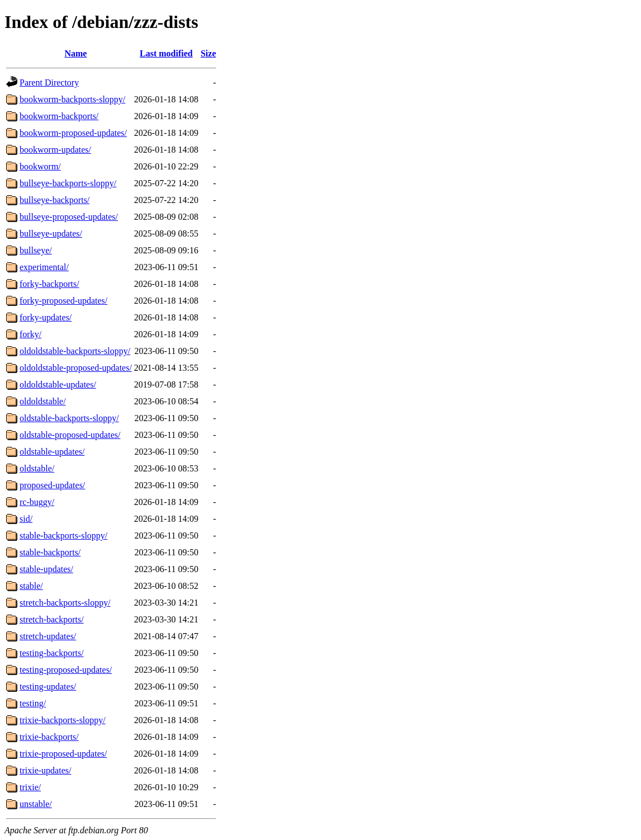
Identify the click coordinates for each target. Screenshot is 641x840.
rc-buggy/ (37, 502)
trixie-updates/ (45, 770)
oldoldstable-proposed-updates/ (76, 368)
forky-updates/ (46, 317)
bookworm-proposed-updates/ (73, 133)
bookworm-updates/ (55, 150)
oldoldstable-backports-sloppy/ (75, 351)
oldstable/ (37, 468)
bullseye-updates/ (51, 233)
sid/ (26, 519)
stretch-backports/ (52, 619)
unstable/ (36, 804)
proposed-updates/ (52, 485)
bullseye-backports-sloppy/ (68, 183)
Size (208, 53)
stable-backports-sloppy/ (63, 535)
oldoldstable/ (43, 401)
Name (75, 53)
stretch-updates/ (48, 636)
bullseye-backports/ (54, 200)
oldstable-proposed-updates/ (70, 435)
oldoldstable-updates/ (58, 384)
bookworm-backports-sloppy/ (72, 99)
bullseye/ (36, 250)
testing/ (33, 703)
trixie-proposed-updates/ (63, 754)
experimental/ (44, 267)
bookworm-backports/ (59, 116)
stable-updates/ (46, 569)
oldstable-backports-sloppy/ (69, 418)
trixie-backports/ (49, 737)
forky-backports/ (49, 284)
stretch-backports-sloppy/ (65, 603)
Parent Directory (49, 82)
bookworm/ (40, 166)
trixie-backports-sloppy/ (63, 720)
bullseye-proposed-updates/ (69, 217)
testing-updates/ (48, 686)
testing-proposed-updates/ (66, 670)
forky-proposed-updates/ (63, 301)
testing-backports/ (52, 653)
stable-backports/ (50, 552)
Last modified (166, 53)
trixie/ (30, 787)
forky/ (30, 334)
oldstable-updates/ (52, 452)
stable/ (31, 586)
